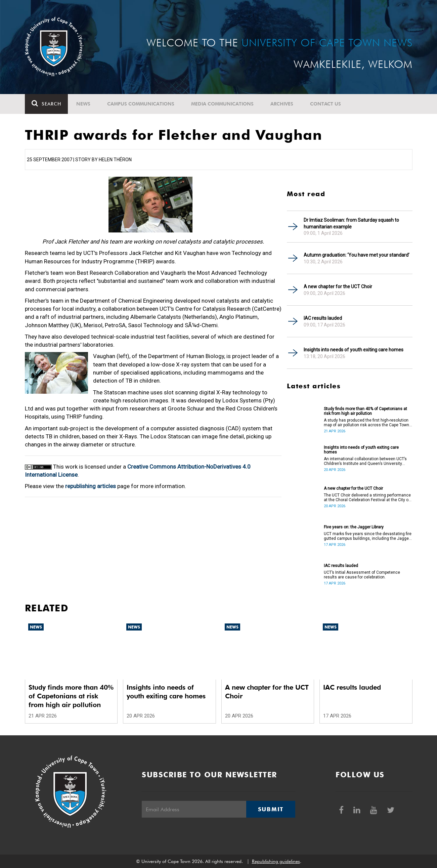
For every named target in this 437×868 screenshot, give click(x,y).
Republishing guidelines (276, 861)
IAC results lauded (323, 318)
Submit (271, 809)
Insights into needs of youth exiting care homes (354, 350)
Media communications (222, 104)
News (83, 104)
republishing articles (91, 486)
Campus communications (141, 104)
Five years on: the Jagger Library (354, 527)
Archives (282, 104)
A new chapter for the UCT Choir (338, 287)
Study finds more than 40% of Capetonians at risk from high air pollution (365, 411)
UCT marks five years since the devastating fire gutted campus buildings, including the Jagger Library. (368, 536)
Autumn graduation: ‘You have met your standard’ (357, 255)
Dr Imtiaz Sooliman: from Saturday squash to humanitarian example (351, 223)
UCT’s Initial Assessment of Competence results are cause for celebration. (362, 575)
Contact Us (325, 104)
